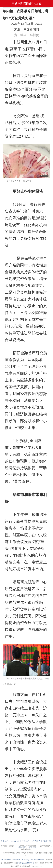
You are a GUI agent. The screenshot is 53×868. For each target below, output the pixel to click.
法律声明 (47, 841)
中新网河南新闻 (22, 3)
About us (15, 841)
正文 (38, 3)
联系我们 (26, 841)
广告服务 (36, 841)
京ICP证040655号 (37, 860)
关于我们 (5, 841)
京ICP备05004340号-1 (25, 863)
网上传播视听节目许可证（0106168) (15, 860)
